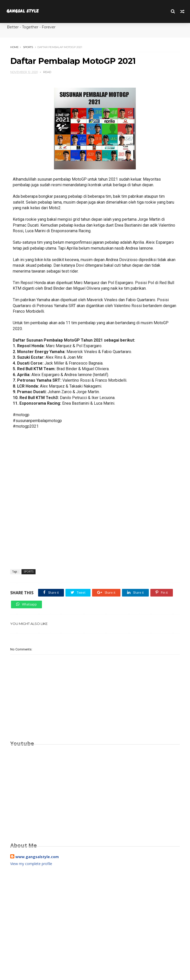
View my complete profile (31, 864)
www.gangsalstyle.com (37, 857)
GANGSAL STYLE (23, 11)
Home (14, 47)
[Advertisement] (95, 917)
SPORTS (28, 47)
